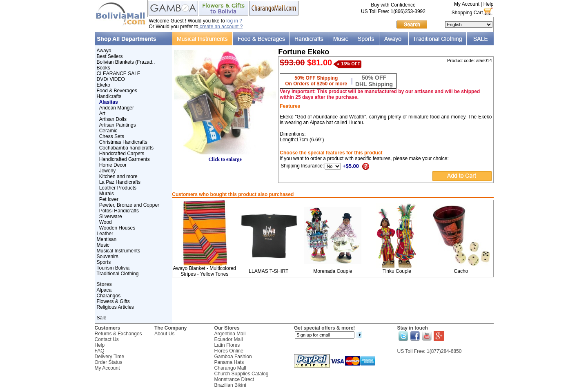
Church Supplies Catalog (242, 374)
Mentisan (107, 239)
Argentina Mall (230, 334)
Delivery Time (110, 357)
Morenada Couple (333, 271)
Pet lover (109, 199)
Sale (102, 318)
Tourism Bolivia (113, 268)
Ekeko (104, 85)
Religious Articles (115, 307)
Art (102, 114)
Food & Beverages (117, 91)
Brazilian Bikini (230, 385)
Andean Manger (117, 108)
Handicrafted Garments (125, 159)
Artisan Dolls (113, 119)
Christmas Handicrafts (123, 142)
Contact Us (107, 339)
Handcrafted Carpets (122, 154)
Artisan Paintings (118, 125)
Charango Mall (230, 368)
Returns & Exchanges (118, 334)
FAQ (100, 351)
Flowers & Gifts (113, 301)
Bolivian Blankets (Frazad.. (126, 62)
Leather (105, 234)
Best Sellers (110, 56)
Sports (104, 262)
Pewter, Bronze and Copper (129, 205)
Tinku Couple (397, 271)
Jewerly (108, 171)
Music (103, 245)
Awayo (104, 51)
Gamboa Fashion (233, 357)
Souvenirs (108, 256)
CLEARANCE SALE (119, 74)
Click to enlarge (225, 157)
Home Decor (113, 165)
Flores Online (229, 351)
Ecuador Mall (229, 339)
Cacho (461, 271)
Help (489, 4)
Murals (107, 194)
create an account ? (221, 27)
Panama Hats (229, 362)
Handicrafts (109, 96)
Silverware (111, 216)
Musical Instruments (119, 251)
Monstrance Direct (234, 379)
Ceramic (108, 131)
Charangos (109, 296)
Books (104, 68)
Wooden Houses (117, 228)
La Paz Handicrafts (120, 182)
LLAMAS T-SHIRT (268, 271)
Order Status (109, 362)
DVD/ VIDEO (111, 79)
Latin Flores (227, 345)
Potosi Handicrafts (119, 211)
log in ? (234, 21)
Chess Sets (112, 136)
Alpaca (104, 290)
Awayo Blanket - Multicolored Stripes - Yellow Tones (204, 271)
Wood (106, 222)
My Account (467, 4)
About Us (164, 334)
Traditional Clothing (118, 274)
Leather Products (118, 188)
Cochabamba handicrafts (126, 148)
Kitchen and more (118, 176)
